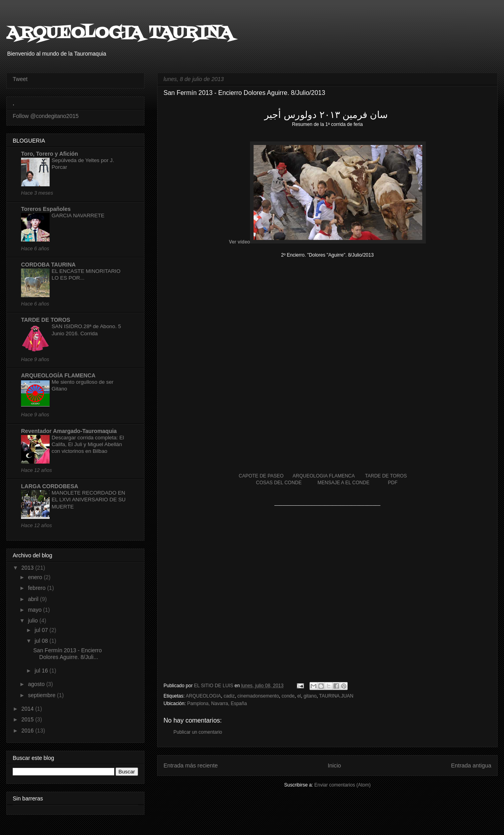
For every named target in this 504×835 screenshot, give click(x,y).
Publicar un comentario (198, 732)
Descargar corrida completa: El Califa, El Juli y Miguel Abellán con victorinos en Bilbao (88, 445)
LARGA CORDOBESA (50, 486)
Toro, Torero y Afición (50, 154)
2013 (28, 568)
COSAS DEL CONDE (279, 483)
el (299, 696)
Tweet (20, 79)
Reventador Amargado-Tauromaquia (69, 431)
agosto (37, 684)
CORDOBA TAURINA (48, 265)
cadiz (229, 696)
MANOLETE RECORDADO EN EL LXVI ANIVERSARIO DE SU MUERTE (88, 500)
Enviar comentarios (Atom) (342, 785)
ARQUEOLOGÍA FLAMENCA (58, 375)
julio (34, 620)
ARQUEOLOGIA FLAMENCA (323, 476)
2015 (28, 719)
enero (36, 577)
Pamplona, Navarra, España (217, 704)
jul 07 (42, 630)
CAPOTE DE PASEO (261, 476)
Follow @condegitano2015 (46, 116)
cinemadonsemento (258, 696)
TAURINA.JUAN (336, 696)
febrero (37, 588)
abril (34, 599)
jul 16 (42, 671)
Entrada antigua (471, 765)
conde (288, 696)
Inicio (335, 765)
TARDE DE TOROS (386, 476)
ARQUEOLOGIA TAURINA (120, 33)
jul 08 (42, 641)
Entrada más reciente (191, 765)
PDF (393, 483)
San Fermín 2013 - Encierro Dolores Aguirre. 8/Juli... (68, 654)
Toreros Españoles (46, 209)
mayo (35, 610)
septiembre (42, 695)
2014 (28, 709)
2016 (28, 731)
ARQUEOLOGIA (203, 696)
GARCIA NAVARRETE (78, 216)
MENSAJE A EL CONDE (343, 483)
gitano (310, 696)
